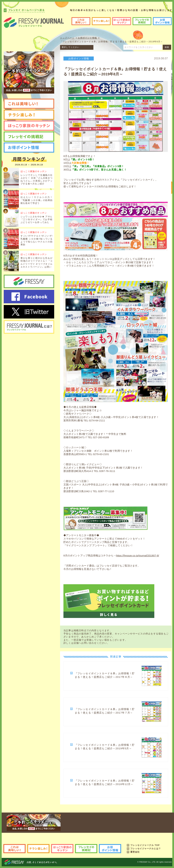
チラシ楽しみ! (101, 21)
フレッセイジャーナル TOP (145, 845)
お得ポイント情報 (162, 21)
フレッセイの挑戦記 (142, 21)
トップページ (67, 38)
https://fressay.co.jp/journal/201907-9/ (137, 555)
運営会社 (135, 852)
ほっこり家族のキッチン (122, 21)
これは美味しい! (81, 21)
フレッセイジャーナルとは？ (146, 849)
